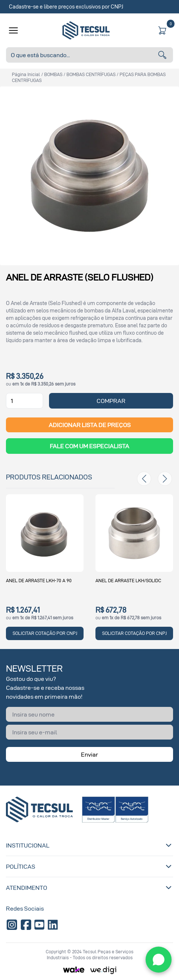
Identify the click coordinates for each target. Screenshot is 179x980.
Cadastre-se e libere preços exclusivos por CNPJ (66, 6)
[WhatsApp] (159, 960)
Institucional (89, 845)
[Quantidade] (25, 401)
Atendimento (89, 888)
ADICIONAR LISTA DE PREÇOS (90, 425)
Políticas (89, 866)
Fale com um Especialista (89, 446)
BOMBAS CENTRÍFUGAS (91, 74)
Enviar (89, 754)
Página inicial (26, 74)
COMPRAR (111, 401)
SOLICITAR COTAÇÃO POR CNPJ (45, 633)
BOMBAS (53, 74)
